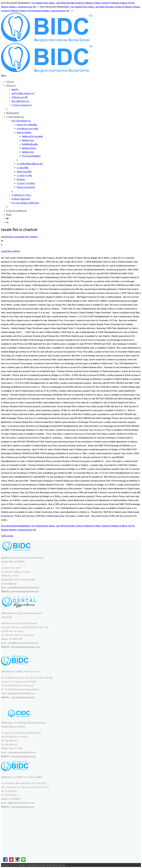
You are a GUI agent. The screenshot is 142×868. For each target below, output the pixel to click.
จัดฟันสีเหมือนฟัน (30, 144)
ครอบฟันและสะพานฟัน (27, 129)
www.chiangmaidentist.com (23, 756)
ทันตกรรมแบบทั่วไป (26, 187)
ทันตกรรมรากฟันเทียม (27, 125)
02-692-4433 (7, 580)
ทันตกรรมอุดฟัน (24, 172)
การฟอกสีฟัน (23, 168)
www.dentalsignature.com (22, 697)
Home (4, 237)
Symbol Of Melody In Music (88, 3)
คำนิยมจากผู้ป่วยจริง (21, 199)
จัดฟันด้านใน (28, 152)
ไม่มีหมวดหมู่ (13, 237)
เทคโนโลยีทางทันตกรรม (23, 93)
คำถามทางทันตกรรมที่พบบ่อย (25, 203)
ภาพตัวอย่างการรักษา (21, 195)
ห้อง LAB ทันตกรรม (20, 101)
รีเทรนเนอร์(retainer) (31, 156)
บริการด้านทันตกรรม (21, 121)
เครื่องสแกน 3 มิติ (19, 97)
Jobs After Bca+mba (65, 3)
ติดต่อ (9, 215)
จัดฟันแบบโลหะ (29, 148)
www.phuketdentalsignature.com (25, 647)
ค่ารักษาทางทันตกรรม (17, 211)
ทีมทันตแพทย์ (12, 113)
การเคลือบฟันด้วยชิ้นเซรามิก (30, 164)
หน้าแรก (10, 82)
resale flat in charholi (28, 237)
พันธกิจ (15, 89)
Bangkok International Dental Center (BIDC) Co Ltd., (42, 865)
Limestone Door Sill (27, 7)
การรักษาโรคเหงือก (26, 183)
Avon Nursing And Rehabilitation (16, 526)
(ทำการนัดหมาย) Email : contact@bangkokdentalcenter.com (20, 587)
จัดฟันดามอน (28, 140)
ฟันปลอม (21, 179)
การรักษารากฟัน (24, 176)
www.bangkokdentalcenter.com (25, 591)
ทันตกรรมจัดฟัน (24, 133)
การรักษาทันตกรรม (15, 117)
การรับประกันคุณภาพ (21, 105)
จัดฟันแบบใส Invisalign (32, 136)
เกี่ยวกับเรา (11, 86)
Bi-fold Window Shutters (39, 11)
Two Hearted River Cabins (43, 3)
